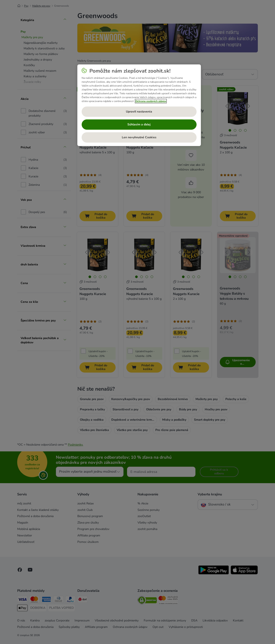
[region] (139, 105)
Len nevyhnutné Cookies (139, 137)
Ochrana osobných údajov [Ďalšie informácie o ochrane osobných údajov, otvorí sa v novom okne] (151, 101)
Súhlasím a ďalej (139, 124)
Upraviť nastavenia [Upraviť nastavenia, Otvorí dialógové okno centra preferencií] (139, 112)
